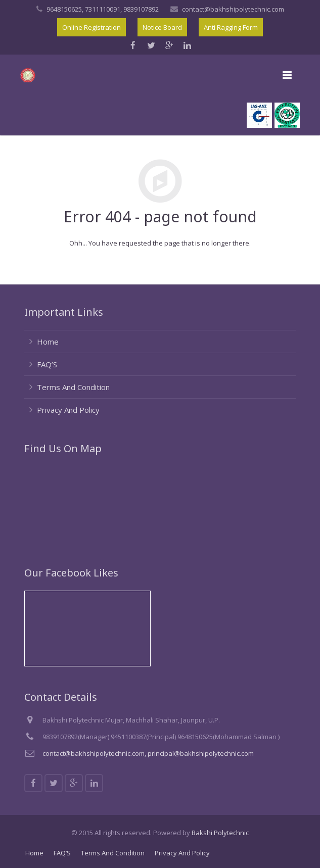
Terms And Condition (73, 387)
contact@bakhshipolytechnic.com (233, 9)
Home (48, 342)
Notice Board (162, 27)
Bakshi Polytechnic (220, 833)
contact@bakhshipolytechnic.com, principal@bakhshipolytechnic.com (148, 753)
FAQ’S (47, 364)
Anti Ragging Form (231, 27)
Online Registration (92, 27)
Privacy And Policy (68, 410)
